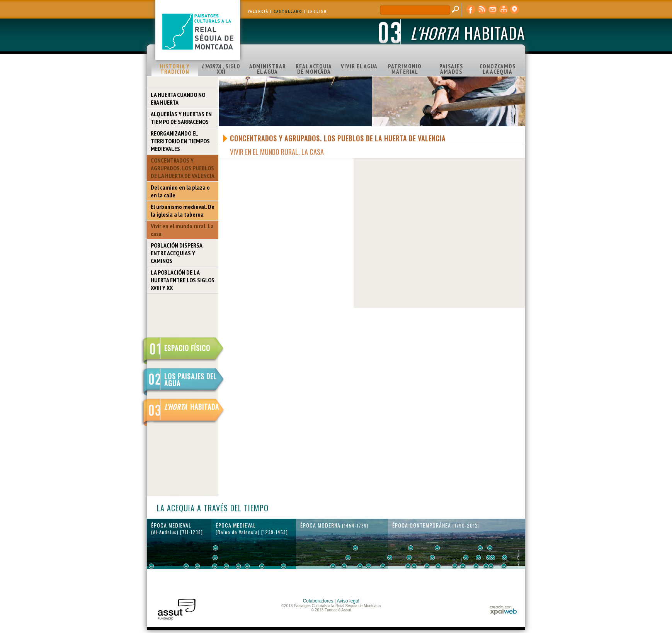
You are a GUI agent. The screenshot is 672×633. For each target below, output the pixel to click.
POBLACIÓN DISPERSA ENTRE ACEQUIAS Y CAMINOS (177, 253)
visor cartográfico (514, 10)
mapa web (504, 10)
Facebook (471, 10)
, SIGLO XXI (221, 69)
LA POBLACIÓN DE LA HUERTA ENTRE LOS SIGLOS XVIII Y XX (183, 280)
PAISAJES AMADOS (451, 69)
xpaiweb (503, 610)
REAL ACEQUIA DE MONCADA (314, 69)
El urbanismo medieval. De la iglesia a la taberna (183, 210)
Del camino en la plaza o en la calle (180, 191)
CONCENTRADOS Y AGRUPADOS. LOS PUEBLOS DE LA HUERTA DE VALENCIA (183, 168)
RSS (482, 10)
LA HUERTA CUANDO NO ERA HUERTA (178, 98)
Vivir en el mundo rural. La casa (182, 230)
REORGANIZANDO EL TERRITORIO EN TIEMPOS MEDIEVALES (180, 141)
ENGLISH (317, 11)
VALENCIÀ (258, 11)
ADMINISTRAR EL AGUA (268, 69)
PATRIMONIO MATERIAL (405, 69)
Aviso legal (348, 601)
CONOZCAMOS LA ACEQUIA (498, 69)
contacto (493, 10)
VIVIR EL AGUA (359, 66)
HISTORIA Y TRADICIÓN (175, 69)
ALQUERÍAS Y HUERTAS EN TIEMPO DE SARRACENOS (181, 118)
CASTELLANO (288, 11)
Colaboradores (318, 601)
